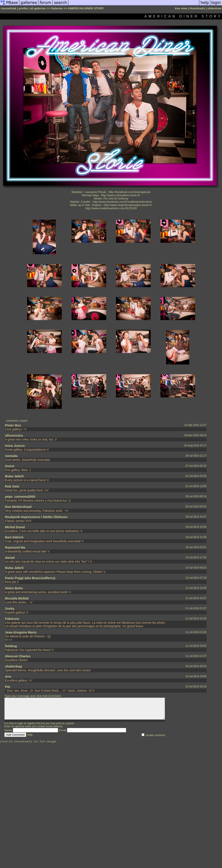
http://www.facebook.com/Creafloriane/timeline (122, 202)
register (31, 723)
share (24, 421)
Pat (7, 687)
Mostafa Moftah (17, 598)
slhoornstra (14, 435)
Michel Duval (15, 527)
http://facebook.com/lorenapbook (130, 192)
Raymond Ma (15, 547)
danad (10, 558)
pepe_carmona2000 (20, 496)
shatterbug (13, 666)
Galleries (57, 8)
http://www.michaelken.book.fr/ (121, 195)
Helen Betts (14, 588)
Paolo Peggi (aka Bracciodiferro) (30, 578)
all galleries (38, 8)
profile (23, 8)
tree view (181, 8)
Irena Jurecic (15, 446)
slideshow (214, 8)
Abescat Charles (18, 656)
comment (12, 421)
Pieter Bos (13, 425)
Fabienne (12, 619)
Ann (8, 676)
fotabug (11, 646)
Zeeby (10, 608)
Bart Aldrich (14, 537)
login (20, 723)
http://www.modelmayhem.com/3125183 (111, 208)
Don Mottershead (18, 507)
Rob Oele (12, 486)
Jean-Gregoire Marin (21, 632)
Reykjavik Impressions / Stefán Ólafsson (36, 517)
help (30, 735)
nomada (11, 456)
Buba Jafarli (14, 476)
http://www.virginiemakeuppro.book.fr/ (128, 205)
